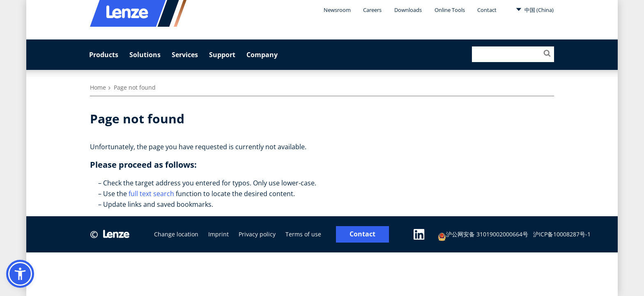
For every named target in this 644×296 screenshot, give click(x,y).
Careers (372, 10)
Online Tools (450, 10)
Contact (487, 10)
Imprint (218, 234)
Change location (176, 234)
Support (222, 55)
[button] (20, 274)
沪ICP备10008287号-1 (562, 234)
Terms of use (303, 234)
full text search (151, 194)
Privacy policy (257, 234)
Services (185, 55)
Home (98, 87)
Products (104, 55)
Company (262, 55)
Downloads (408, 10)
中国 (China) (535, 9)
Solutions (145, 55)
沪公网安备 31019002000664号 (483, 235)
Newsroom (337, 10)
